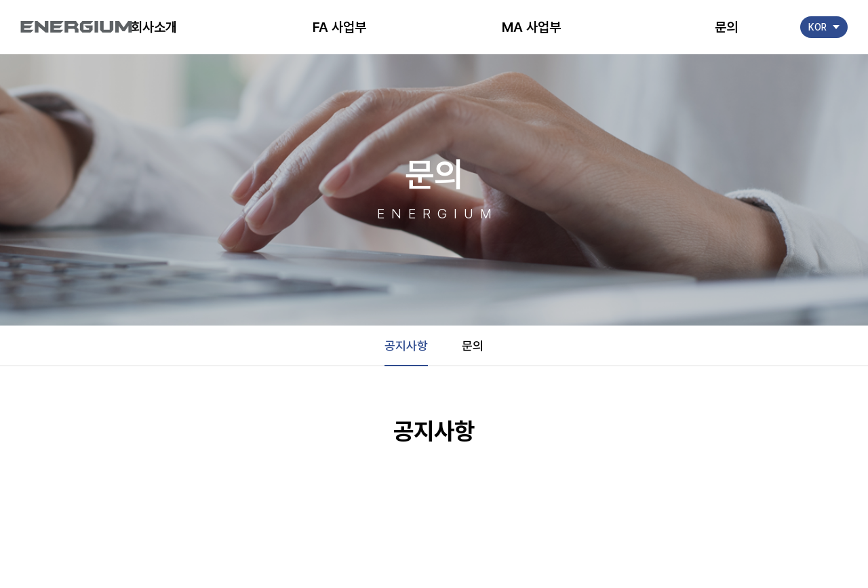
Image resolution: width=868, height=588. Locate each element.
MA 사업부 (531, 27)
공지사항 (406, 346)
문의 (726, 27)
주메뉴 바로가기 (0, 0)
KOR (817, 27)
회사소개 (154, 27)
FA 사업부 (339, 27)
